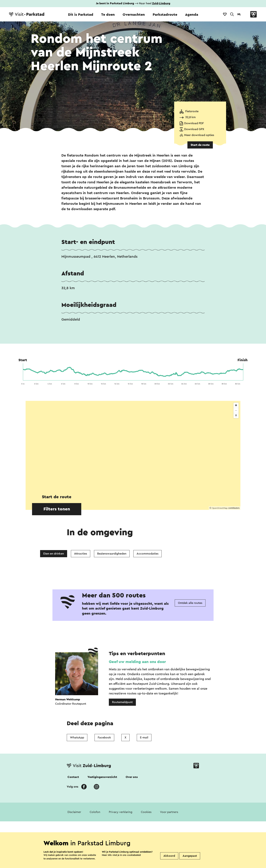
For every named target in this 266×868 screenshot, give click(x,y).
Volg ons (72, 787)
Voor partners (169, 812)
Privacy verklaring (121, 812)
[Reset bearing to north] (236, 416)
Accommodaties (147, 554)
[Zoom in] (236, 405)
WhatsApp (77, 738)
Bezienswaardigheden (112, 554)
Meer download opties (199, 135)
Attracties (81, 554)
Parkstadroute (165, 15)
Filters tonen (57, 509)
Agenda (192, 15)
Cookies (146, 812)
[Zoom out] (236, 410)
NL (239, 14)
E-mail (144, 738)
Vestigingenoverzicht (102, 777)
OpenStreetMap (220, 508)
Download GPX (194, 129)
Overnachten (134, 15)
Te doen (108, 15)
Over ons (132, 777)
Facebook (104, 738)
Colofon (95, 812)
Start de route (200, 145)
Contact (73, 777)
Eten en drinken (54, 554)
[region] (133, 455)
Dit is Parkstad (81, 15)
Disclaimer (74, 812)
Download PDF (194, 123)
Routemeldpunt (122, 702)
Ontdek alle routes (190, 603)
